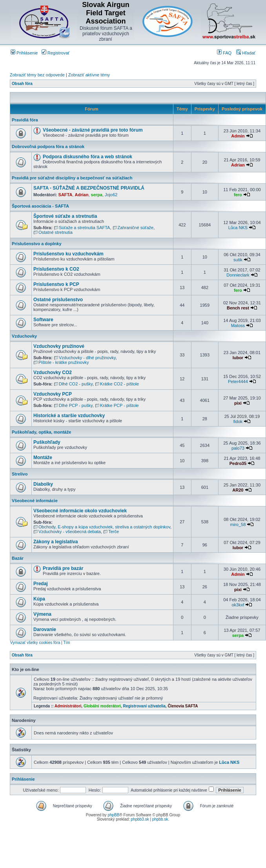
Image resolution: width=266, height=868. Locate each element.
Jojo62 (111, 195)
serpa (97, 195)
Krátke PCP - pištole (119, 405)
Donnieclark (238, 275)
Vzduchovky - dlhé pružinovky (87, 358)
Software (43, 320)
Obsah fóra (22, 84)
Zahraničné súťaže (136, 228)
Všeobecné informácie (35, 501)
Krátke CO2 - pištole (119, 384)
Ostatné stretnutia (56, 232)
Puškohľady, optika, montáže (41, 432)
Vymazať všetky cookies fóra (35, 643)
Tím (66, 643)
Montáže (43, 458)
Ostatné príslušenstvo (58, 300)
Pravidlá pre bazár (63, 568)
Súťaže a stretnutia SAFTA (84, 228)
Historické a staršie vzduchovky (69, 416)
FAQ (224, 53)
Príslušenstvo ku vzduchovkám (68, 254)
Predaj (41, 584)
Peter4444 (238, 382)
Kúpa (39, 599)
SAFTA (66, 195)
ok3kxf (238, 605)
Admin (238, 136)
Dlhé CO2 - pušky (76, 384)
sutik (238, 260)
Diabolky (43, 484)
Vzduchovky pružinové (59, 346)
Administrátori (68, 706)
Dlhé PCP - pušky (76, 405)
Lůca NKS (238, 228)
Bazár (18, 558)
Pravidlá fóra (25, 120)
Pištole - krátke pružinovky (64, 362)
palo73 (238, 448)
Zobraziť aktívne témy (89, 75)
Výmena (42, 614)
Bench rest (238, 308)
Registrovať (56, 53)
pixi (238, 403)
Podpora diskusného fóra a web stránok (87, 157)
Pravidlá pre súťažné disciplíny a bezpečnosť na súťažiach (72, 178)
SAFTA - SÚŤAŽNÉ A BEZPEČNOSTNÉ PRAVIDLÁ (89, 188)
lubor (238, 358)
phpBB (113, 815)
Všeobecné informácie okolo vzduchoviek (80, 511)
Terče (114, 532)
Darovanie (45, 629)
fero (238, 195)
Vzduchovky (24, 336)
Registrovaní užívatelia (144, 706)
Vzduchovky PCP (53, 394)
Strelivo (20, 474)
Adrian (238, 165)
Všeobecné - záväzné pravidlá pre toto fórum (93, 130)
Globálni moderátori (102, 706)
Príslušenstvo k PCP (56, 284)
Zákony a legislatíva (56, 542)
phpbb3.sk (140, 819)
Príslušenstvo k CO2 (56, 269)
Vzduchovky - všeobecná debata (70, 532)
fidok (238, 421)
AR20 (238, 490)
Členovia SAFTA (183, 706)
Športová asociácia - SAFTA (40, 206)
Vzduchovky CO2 (53, 373)
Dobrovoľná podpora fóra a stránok (48, 146)
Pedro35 (238, 463)
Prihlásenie (24, 53)
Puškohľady (47, 442)
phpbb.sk (160, 819)
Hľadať (246, 53)
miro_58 (238, 524)
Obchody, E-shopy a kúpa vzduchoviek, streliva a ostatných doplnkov (104, 527)
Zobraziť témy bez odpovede (37, 75)
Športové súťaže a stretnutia (65, 216)
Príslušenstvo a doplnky (37, 244)
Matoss (238, 325)
